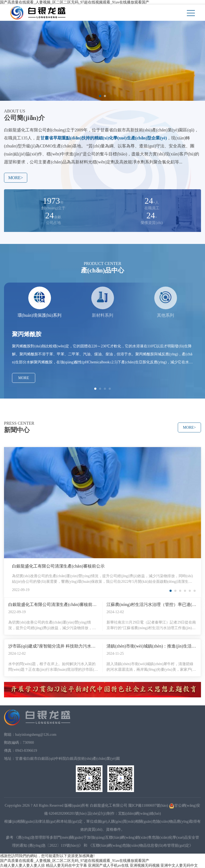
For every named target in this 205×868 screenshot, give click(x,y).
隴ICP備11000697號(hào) (148, 805)
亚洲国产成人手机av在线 (108, 865)
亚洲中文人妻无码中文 (179, 865)
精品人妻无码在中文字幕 (66, 865)
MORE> (16, 178)
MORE (23, 378)
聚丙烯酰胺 (27, 334)
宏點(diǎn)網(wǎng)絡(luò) (140, 813)
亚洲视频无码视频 (145, 865)
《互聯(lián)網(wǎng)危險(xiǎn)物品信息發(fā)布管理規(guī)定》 (141, 845)
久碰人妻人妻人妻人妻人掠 (22, 865)
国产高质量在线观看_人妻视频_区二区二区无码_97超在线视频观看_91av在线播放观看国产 (75, 2)
